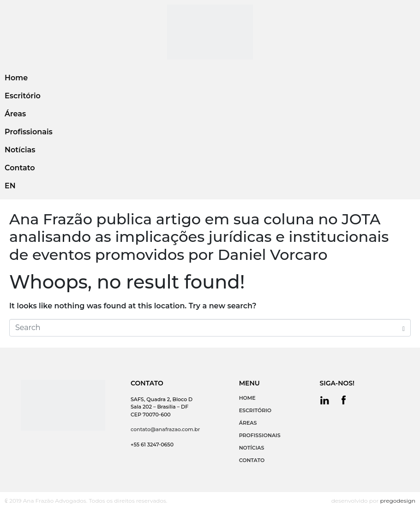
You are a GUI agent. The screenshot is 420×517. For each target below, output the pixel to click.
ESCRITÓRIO (255, 410)
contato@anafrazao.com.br (165, 429)
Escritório (23, 96)
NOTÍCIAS (252, 448)
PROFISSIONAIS (260, 435)
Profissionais (29, 132)
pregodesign (398, 501)
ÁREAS (248, 423)
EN (10, 186)
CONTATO (252, 460)
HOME (247, 398)
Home (16, 78)
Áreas (15, 114)
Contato (20, 168)
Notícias (20, 150)
